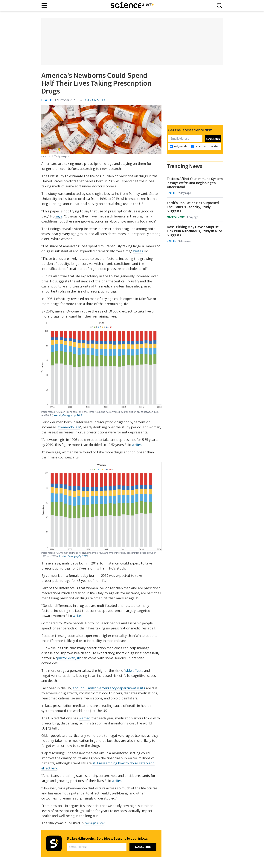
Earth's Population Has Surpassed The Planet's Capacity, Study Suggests (193, 207)
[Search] (220, 6)
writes (138, 251)
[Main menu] (45, 6)
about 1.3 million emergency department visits (109, 688)
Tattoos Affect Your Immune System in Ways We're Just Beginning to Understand (195, 183)
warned (85, 718)
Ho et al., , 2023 (67, 415)
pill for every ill (68, 658)
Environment (176, 217)
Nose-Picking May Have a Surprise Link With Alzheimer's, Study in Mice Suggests (194, 231)
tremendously (69, 427)
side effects (134, 671)
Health (47, 100)
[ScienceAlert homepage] (132, 6)
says (59, 216)
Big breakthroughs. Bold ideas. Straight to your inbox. (107, 838)
